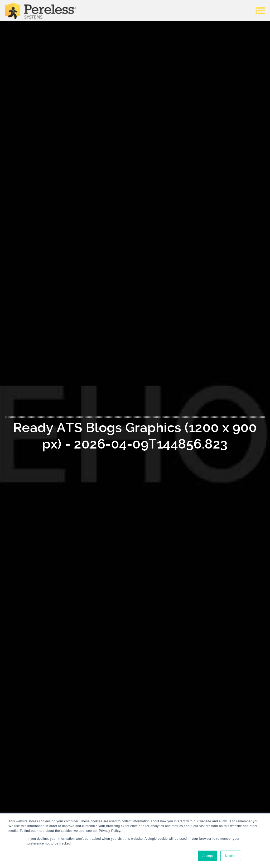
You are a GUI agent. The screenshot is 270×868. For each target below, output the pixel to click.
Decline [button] (231, 856)
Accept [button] (208, 856)
